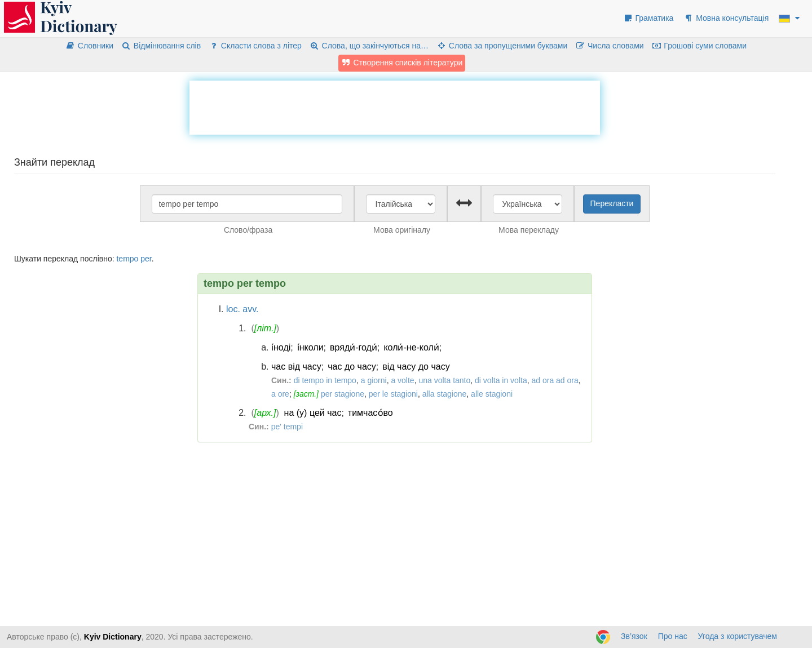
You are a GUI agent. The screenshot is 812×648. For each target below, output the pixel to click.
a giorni (374, 380)
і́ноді (281, 347)
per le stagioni (393, 394)
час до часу (352, 367)
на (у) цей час (313, 413)
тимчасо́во (370, 413)
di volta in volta (501, 380)
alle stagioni (492, 394)
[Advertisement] (395, 106)
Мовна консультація (726, 18)
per (146, 259)
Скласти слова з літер (255, 46)
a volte (402, 380)
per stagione (343, 394)
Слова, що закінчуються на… (369, 46)
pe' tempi (287, 427)
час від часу (296, 367)
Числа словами (610, 46)
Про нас (673, 636)
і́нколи (310, 347)
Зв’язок (634, 636)
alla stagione (445, 394)
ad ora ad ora (555, 380)
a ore (280, 394)
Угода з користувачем (738, 636)
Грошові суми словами (700, 46)
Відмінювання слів (161, 46)
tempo (127, 259)
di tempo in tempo (325, 380)
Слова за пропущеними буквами (502, 46)
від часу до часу (416, 367)
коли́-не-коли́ (411, 347)
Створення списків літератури (402, 63)
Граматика (648, 18)
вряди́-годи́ (354, 347)
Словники (89, 46)
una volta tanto (444, 380)
